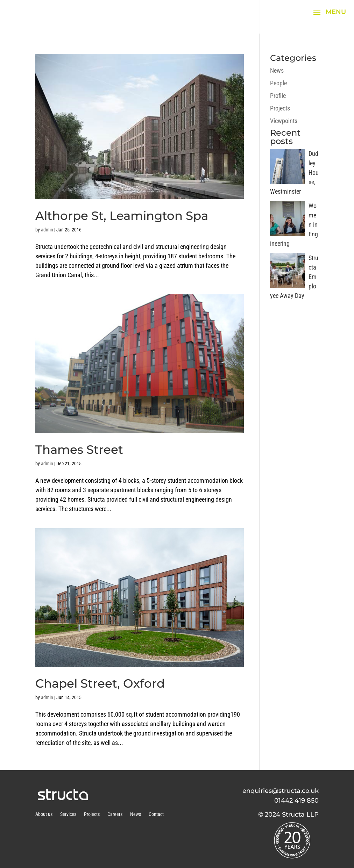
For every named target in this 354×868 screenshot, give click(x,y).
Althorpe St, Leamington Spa (122, 216)
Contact (156, 814)
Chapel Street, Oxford (100, 683)
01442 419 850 (296, 801)
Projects (280, 108)
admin (47, 230)
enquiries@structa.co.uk (281, 791)
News (277, 70)
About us (44, 814)
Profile (278, 96)
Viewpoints (284, 121)
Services (68, 814)
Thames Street (79, 450)
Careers (115, 814)
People (278, 83)
